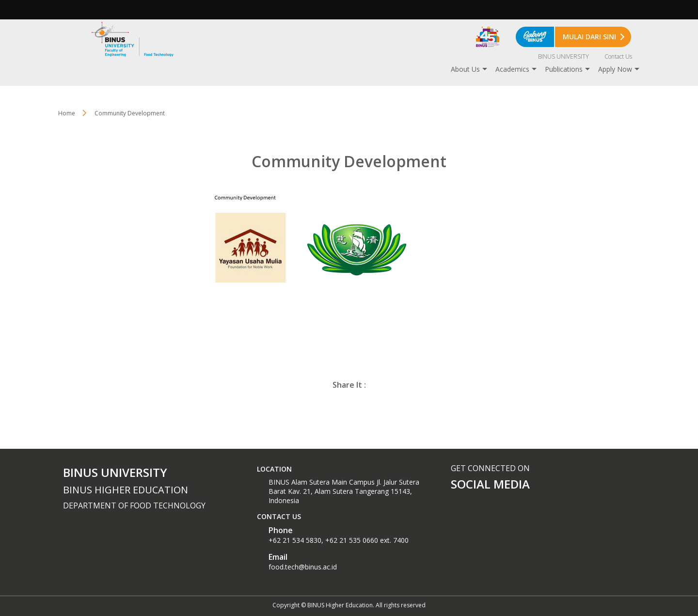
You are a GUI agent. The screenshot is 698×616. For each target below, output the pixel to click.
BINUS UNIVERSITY (563, 56)
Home (67, 113)
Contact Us (618, 56)
